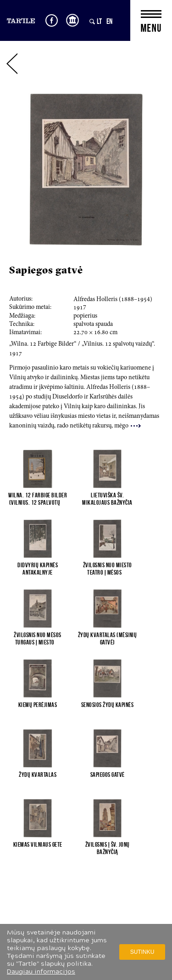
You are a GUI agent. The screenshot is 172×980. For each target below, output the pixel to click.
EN (109, 21)
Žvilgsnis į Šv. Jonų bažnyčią (108, 848)
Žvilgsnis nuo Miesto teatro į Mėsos (108, 569)
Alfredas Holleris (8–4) (113, 300)
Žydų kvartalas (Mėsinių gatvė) (108, 638)
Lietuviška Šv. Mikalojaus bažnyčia (107, 499)
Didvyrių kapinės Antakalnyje (38, 569)
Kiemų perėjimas (38, 705)
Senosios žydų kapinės (108, 705)
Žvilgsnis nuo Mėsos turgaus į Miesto (38, 638)
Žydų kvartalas (38, 775)
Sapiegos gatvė (108, 775)
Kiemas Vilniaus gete (38, 844)
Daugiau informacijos (41, 971)
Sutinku (142, 952)
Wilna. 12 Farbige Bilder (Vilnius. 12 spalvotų (38, 499)
